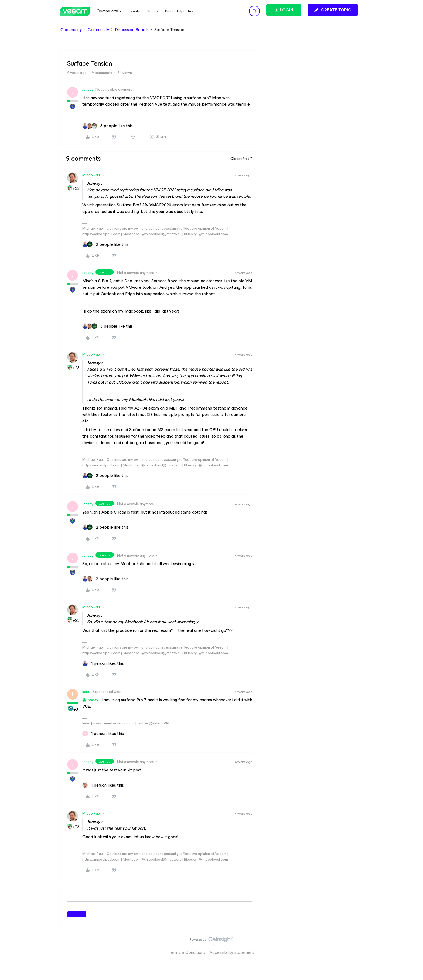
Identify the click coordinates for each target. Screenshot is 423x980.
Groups (153, 11)
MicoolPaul (91, 175)
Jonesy (88, 90)
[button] (333, 10)
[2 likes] (105, 244)
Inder (86, 692)
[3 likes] (108, 126)
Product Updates (179, 11)
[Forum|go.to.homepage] (75, 11)
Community (71, 30)
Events (134, 11)
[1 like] (103, 663)
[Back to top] (412, 945)
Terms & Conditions (187, 952)
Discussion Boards (132, 30)
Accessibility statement (232, 952)
